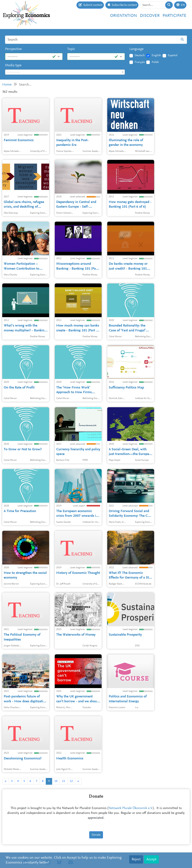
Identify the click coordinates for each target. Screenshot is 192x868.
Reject (136, 859)
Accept (151, 859)
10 (56, 781)
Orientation (123, 16)
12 (71, 781)
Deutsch (140, 55)
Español (173, 55)
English (156, 55)
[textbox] (65, 72)
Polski (155, 62)
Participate (174, 16)
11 (64, 781)
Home (7, 85)
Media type (13, 65)
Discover (150, 16)
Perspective (13, 49)
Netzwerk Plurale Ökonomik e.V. (131, 808)
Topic (71, 49)
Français (140, 62)
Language (136, 49)
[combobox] (65, 72)
